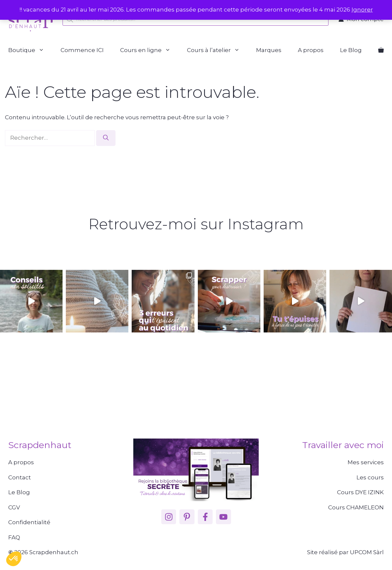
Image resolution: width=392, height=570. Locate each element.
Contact (20, 477)
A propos (311, 50)
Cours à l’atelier (217, 50)
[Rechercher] (106, 138)
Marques (269, 50)
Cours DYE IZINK (360, 492)
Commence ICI (82, 50)
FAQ (14, 537)
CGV (14, 507)
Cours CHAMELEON (356, 507)
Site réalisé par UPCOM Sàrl (345, 552)
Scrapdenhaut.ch (54, 552)
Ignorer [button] (362, 10)
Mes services (366, 462)
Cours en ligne (149, 50)
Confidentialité (29, 522)
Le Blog (351, 50)
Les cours (370, 477)
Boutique (30, 50)
